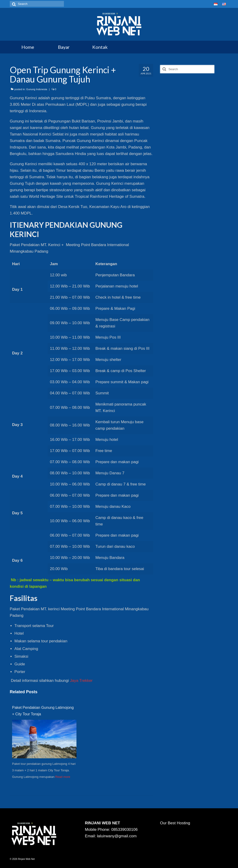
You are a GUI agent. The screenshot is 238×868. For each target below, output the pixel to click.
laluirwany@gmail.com (117, 836)
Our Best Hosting (175, 823)
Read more (63, 777)
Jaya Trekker (81, 681)
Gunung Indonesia (37, 89)
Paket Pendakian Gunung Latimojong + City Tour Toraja (43, 711)
